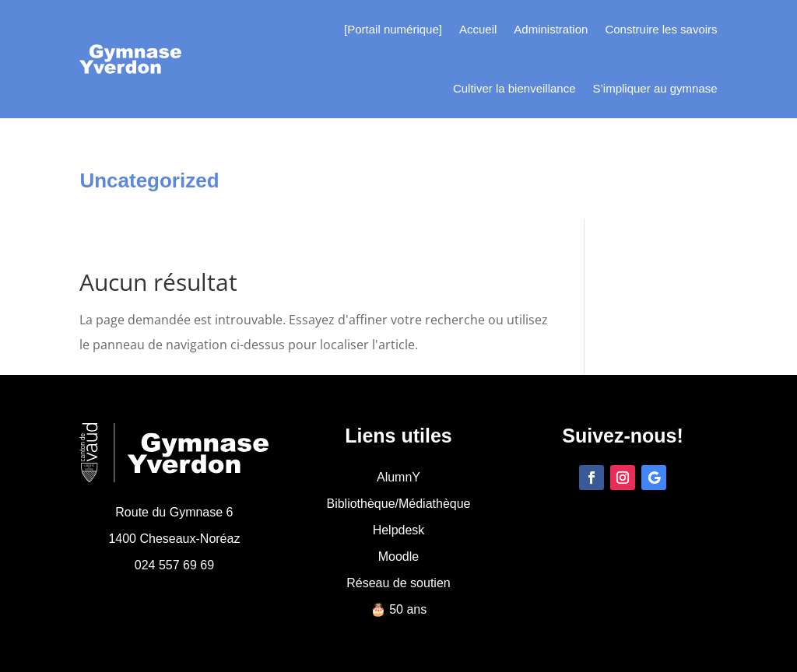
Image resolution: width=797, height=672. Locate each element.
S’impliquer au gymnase (655, 88)
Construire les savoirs (661, 29)
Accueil (478, 29)
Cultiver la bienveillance (514, 88)
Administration (551, 29)
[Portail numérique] (393, 29)
